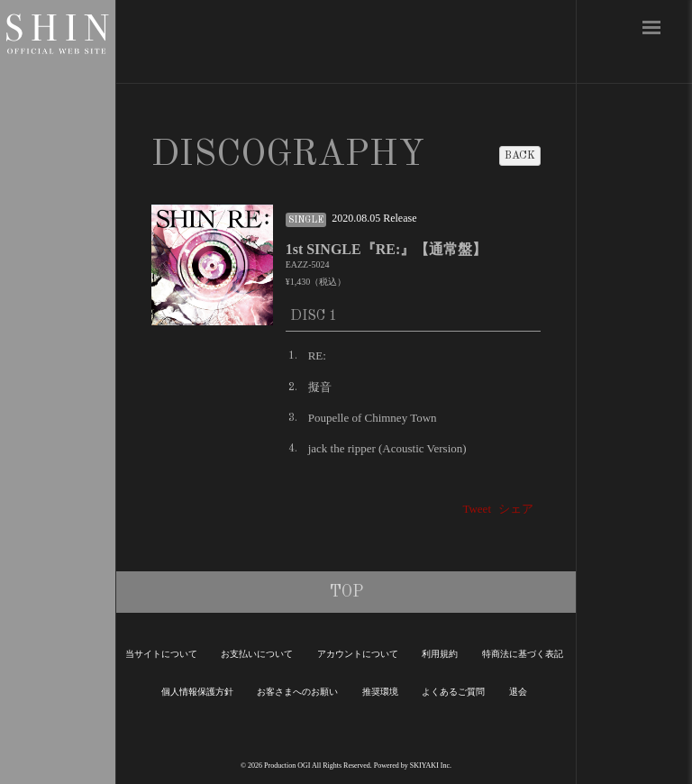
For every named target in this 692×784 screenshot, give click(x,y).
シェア (516, 509)
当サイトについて (161, 654)
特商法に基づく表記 (523, 654)
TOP (346, 592)
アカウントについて (358, 654)
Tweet (477, 509)
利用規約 (440, 654)
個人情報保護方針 (197, 692)
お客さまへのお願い (297, 692)
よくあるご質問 (453, 692)
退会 (518, 692)
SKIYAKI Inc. (431, 766)
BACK (520, 156)
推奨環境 (380, 692)
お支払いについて (257, 654)
